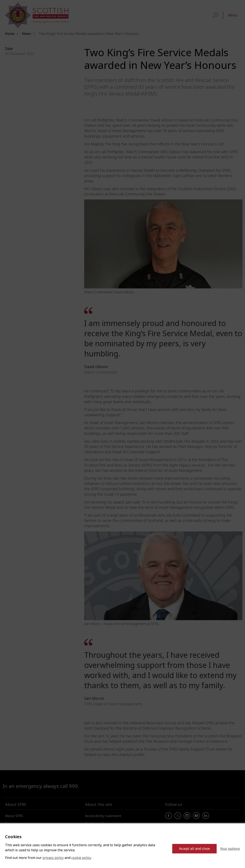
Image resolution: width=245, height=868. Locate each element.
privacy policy (53, 858)
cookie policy (81, 858)
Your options (230, 849)
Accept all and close (194, 849)
